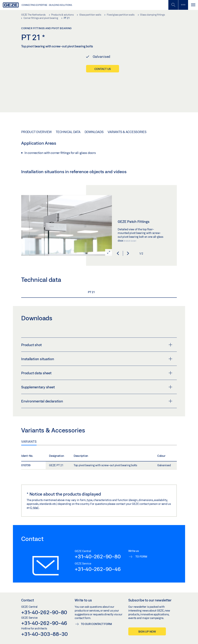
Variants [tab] (29, 442)
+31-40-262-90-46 (98, 569)
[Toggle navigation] (193, 5)
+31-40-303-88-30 (44, 634)
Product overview (36, 132)
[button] (118, 253)
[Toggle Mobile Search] (173, 5)
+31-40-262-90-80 (98, 556)
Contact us (103, 69)
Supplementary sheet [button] (97, 387)
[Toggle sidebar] (183, 5)
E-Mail (35, 507)
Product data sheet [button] (97, 373)
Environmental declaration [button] (97, 401)
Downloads (94, 132)
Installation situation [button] (97, 359)
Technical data (68, 132)
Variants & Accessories (127, 132)
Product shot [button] (97, 345)
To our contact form (96, 624)
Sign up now (147, 631)
